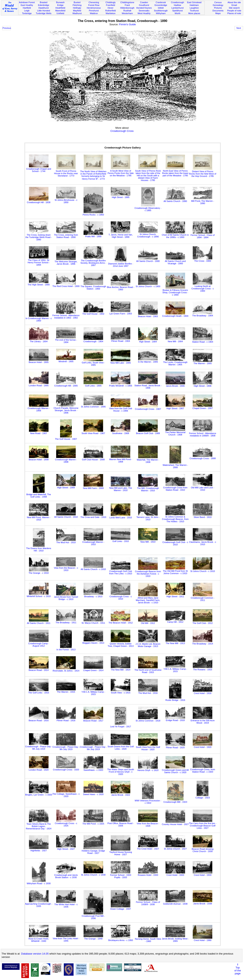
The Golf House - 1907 (66, 438)
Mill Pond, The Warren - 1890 (203, 201)
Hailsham (194, 5)
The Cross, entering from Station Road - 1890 (66, 235)
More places (194, 13)
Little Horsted (44, 11)
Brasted (44, 2)
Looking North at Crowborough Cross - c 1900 (203, 287)
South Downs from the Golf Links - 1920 (121, 747)
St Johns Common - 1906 (93, 405)
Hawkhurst (43, 8)
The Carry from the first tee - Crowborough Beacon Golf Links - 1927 (203, 824)
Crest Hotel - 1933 (175, 874)
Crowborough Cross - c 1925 (66, 823)
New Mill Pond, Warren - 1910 (39, 517)
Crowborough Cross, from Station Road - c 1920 (203, 769)
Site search (234, 8)
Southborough (161, 11)
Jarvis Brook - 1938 (203, 902)
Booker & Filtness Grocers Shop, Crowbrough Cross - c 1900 (175, 291)
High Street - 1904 (148, 340)
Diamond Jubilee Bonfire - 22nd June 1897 (121, 264)
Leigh (27, 11)
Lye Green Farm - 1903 (121, 312)
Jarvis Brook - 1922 (121, 794)
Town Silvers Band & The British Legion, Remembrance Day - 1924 (39, 825)
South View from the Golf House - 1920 (148, 747)
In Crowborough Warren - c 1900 (39, 318)
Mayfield (77, 11)
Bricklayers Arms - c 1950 (121, 939)
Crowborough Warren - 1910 (93, 542)
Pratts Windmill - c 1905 (121, 385)
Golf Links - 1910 (121, 540)
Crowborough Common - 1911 (203, 598)
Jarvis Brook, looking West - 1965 (175, 939)
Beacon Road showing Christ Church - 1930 (203, 849)
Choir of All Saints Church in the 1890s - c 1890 (175, 235)
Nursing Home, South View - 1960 (148, 939)
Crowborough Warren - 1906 (39, 408)
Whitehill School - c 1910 (39, 595)
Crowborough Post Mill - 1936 (93, 916)
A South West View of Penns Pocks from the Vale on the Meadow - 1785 (121, 172)
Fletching (77, 5)
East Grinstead (194, 2)
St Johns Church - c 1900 (148, 285)
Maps (218, 13)
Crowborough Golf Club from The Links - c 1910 (121, 571)
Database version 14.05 (35, 954)
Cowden (144, 2)
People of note (234, 11)
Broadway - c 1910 (93, 595)
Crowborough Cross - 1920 (66, 768)
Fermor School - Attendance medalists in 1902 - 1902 (66, 315)
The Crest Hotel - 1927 (148, 848)
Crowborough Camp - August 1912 (39, 643)
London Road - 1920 (39, 769)
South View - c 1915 (121, 691)
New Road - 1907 (39, 432)
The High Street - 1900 (39, 283)
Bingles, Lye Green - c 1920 (39, 794)
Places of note (234, 13)
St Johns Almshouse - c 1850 (66, 200)
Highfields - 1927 (39, 849)
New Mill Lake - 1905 (121, 362)
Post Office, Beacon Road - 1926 (121, 823)
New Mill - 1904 (175, 340)
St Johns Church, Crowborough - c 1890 (148, 234)
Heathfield (60, 8)
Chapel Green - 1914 (93, 669)
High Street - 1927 (66, 848)
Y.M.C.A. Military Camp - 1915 (175, 669)
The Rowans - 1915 (203, 668)
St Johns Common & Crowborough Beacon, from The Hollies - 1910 (175, 518)
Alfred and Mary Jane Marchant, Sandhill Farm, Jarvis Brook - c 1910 (148, 599)
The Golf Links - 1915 (39, 691)
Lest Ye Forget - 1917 (121, 725)
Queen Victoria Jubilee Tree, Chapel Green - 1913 (121, 644)
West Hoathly (144, 13)
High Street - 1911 (175, 595)
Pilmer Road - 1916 (66, 719)
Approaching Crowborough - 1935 (39, 904)
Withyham (161, 13)
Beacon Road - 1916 (39, 719)
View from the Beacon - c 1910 (66, 568)
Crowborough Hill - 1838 (39, 201)
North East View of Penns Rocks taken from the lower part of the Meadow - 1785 (175, 172)
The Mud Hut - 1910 (66, 541)
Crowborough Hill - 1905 (66, 385)
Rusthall (127, 11)
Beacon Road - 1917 (93, 719)
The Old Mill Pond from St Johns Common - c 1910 (175, 571)
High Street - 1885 (121, 196)
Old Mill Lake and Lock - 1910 (203, 488)
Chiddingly (111, 2)
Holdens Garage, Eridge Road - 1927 (93, 851)
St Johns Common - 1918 (148, 719)
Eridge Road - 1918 (175, 719)
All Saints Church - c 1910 (93, 568)
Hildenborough (127, 8)
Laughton (194, 8)
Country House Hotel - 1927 (175, 823)
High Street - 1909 (66, 486)
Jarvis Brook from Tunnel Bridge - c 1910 (66, 597)
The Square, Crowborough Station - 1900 (93, 286)
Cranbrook (161, 2)
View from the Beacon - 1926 (148, 823)
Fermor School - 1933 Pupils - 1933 (121, 875)
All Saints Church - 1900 (148, 260)
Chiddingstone (127, 2)
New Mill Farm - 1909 (93, 487)
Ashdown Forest (27, 2)
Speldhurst (178, 11)
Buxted (77, 2)
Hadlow (178, 5)
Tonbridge (27, 13)
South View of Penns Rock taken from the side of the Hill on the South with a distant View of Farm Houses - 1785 (148, 174)
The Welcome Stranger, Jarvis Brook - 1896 (66, 262)
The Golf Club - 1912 (203, 622)
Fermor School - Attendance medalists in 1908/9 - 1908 (203, 433)
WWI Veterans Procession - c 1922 (148, 801)
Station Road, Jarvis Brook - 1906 (148, 385)
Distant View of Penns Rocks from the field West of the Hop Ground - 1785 (203, 173)
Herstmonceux (94, 8)
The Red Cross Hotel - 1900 (66, 285)
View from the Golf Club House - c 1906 (121, 408)
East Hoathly (27, 5)
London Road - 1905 (39, 384)
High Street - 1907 (175, 407)
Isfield (161, 8)
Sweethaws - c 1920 (93, 769)
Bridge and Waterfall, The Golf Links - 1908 (39, 494)
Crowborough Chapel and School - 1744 (39, 169)
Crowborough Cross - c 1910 (121, 596)
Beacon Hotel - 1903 (148, 315)
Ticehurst (194, 11)
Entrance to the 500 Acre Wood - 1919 (203, 720)
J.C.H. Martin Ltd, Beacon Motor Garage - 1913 (148, 644)
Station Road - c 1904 (203, 341)
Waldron (94, 13)
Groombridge (161, 5)
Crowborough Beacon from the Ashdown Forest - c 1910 (148, 573)
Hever (111, 8)
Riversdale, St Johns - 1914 (66, 670)
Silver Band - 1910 (203, 516)
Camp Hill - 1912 (175, 621)
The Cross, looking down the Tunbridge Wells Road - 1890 (39, 236)
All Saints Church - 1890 (175, 200)
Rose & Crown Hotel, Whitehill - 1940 (39, 939)
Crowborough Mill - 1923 (175, 801)
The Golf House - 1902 (93, 313)
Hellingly (77, 8)
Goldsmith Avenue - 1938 (175, 903)
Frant (127, 5)
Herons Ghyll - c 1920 (148, 769)
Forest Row (94, 5)
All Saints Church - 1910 (66, 516)
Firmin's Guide (128, 24)
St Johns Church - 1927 (175, 848)
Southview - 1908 (121, 432)
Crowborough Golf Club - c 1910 (175, 542)
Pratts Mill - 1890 (93, 235)
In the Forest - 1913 (66, 648)
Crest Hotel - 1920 (203, 746)
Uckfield (60, 13)
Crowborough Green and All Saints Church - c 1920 (175, 770)
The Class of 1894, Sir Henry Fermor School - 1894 (39, 261)
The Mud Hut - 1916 (148, 692)
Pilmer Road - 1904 (121, 340)
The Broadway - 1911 (66, 621)
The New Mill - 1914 (121, 669)
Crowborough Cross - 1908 (203, 457)
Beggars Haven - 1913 (93, 642)
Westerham (127, 13)
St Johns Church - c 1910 (203, 570)
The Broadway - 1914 (203, 642)
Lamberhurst (177, 8)
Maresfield (60, 11)
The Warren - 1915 (66, 691)
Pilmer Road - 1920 (175, 746)
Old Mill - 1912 (148, 622)
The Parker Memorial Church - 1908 (175, 432)
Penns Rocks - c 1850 (93, 214)
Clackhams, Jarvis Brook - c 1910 (203, 542)
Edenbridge (44, 5)
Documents (218, 11)
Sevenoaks (144, 11)
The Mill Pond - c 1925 (93, 823)
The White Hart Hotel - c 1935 (66, 904)
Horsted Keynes (144, 8)
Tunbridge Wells (44, 13)
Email (234, 5)
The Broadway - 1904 (203, 314)
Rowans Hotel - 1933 (148, 874)
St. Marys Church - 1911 (93, 622)
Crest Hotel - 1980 (203, 939)
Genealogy (218, 5)
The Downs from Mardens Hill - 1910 (39, 548)
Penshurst (94, 11)
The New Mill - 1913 (175, 642)
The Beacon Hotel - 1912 (121, 622)
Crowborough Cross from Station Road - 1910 (175, 488)
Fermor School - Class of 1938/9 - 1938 (148, 902)
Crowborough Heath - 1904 (175, 315)
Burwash (60, 2)
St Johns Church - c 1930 (93, 874)
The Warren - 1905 (203, 362)
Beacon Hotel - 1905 (39, 361)
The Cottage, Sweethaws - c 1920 (66, 794)
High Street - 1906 (203, 385)
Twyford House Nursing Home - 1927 (121, 852)
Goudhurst (144, 5)
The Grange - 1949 (93, 937)
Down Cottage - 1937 (121, 908)
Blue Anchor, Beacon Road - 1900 (121, 287)
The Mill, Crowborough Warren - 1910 (148, 488)
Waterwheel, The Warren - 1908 (175, 465)
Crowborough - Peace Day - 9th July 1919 (39, 747)
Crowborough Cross (122, 131)
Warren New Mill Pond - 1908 (121, 459)
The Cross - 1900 (203, 260)
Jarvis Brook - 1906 (175, 385)
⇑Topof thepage (238, 969)
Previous (7, 28)
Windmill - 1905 (66, 360)
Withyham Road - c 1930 (39, 882)
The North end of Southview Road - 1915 (148, 670)
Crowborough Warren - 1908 (66, 460)
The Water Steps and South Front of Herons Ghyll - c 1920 (121, 771)
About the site (234, 2)
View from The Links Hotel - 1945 (66, 938)
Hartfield (27, 8)
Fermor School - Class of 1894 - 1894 (203, 235)
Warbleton (111, 13)
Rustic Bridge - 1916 (175, 699)
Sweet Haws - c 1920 (93, 793)
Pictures (218, 8)
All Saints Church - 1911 (39, 622)
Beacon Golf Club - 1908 (148, 432)
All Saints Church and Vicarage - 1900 (175, 261)
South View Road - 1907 (93, 432)
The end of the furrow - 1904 (66, 340)
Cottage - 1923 (203, 796)
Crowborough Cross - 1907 (148, 408)
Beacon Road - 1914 (39, 669)
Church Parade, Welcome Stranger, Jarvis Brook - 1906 (66, 409)
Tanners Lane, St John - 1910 (148, 517)
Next (239, 28)
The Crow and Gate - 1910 (93, 516)
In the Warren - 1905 (148, 361)
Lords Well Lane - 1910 (121, 516)
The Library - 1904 (39, 340)
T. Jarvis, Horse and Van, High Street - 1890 (121, 235)
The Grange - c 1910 (39, 572)
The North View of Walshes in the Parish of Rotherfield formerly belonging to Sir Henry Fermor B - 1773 (93, 174)
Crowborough (178, 2)
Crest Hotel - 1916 (203, 692)
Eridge (60, 5)
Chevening (94, 2)
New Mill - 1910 (148, 541)
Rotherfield (111, 11)
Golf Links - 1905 (93, 385)
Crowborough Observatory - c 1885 (148, 208)
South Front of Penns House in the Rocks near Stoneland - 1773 (66, 172)
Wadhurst (77, 13)
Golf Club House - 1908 (93, 458)
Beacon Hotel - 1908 (39, 458)
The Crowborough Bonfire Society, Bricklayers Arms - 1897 (93, 262)
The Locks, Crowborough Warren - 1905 (175, 362)
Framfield (111, 5)
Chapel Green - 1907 (203, 407)
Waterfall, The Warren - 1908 (148, 460)
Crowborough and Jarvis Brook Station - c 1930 (66, 875)
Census (218, 2)
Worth (177, 13)
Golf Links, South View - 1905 (93, 363)
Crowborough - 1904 (93, 340)
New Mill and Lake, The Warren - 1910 (121, 488)
